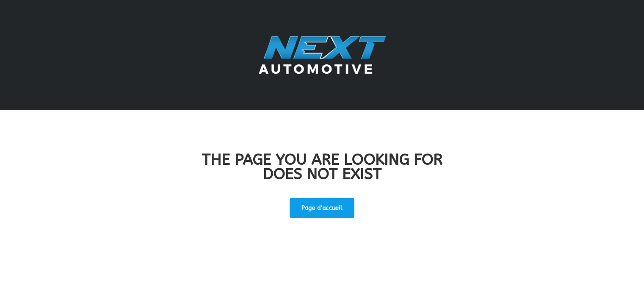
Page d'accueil (322, 208)
